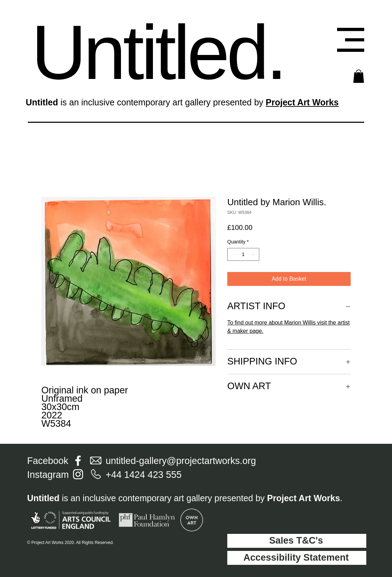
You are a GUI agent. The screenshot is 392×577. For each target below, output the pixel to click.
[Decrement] (233, 254)
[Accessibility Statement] (297, 558)
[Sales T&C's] (297, 541)
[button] (351, 40)
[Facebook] (78, 461)
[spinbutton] (243, 254)
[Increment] (254, 254)
